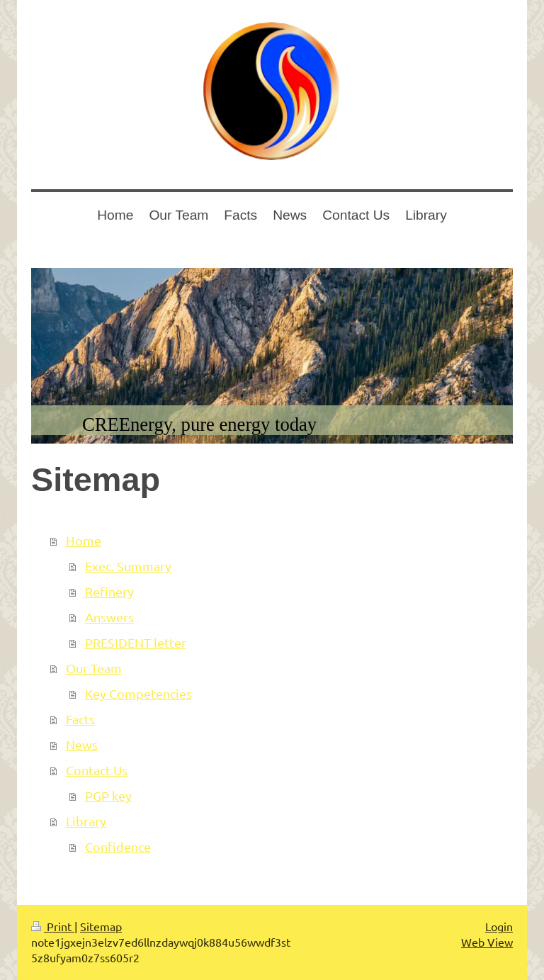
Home (84, 540)
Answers (109, 617)
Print (53, 926)
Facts (80, 719)
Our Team (94, 668)
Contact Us (97, 770)
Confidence (118, 846)
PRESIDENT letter (136, 642)
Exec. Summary (128, 566)
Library (86, 821)
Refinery (109, 591)
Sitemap (101, 926)
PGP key (108, 795)
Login (499, 926)
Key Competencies (138, 693)
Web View (487, 942)
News (82, 744)
